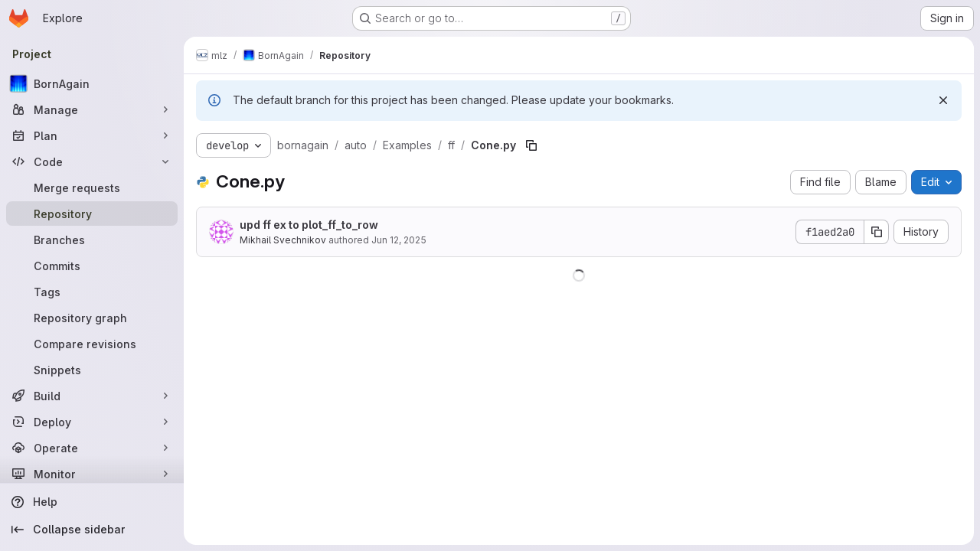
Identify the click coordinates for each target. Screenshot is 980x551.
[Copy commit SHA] (877, 232)
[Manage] (92, 109)
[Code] (92, 161)
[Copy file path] (531, 145)
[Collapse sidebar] (92, 530)
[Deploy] (92, 422)
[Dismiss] (943, 100)
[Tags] (92, 292)
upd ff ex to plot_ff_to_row (309, 225)
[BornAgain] (92, 83)
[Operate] (92, 448)
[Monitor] (92, 474)
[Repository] (92, 214)
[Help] (92, 502)
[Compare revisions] (92, 344)
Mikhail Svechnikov (283, 240)
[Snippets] (92, 370)
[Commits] (92, 266)
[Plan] (92, 135)
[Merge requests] (92, 187)
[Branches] (92, 240)
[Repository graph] (92, 318)
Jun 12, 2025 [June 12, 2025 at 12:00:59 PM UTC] (399, 240)
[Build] (92, 396)
